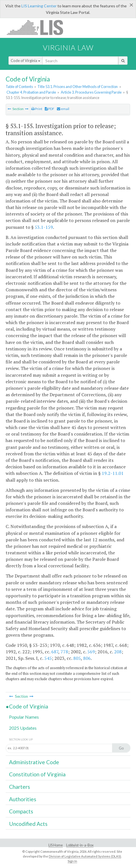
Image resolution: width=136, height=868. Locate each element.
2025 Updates (23, 728)
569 (91, 652)
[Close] (131, 5)
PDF (50, 109)
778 (64, 652)
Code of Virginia (25, 61)
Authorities (23, 799)
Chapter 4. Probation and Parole (31, 92)
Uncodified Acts (28, 824)
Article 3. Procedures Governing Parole (91, 92)
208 (118, 652)
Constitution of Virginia (37, 774)
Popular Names (24, 717)
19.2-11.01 (113, 473)
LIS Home (56, 845)
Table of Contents (19, 87)
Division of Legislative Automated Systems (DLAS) (85, 856)
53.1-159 (44, 227)
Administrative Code (34, 762)
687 (55, 652)
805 (77, 658)
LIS (38, 27)
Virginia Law (68, 48)
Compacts (21, 811)
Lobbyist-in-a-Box (80, 845)
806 (87, 658)
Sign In (72, 861)
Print (37, 109)
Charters (20, 787)
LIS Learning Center (39, 6)
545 (48, 658)
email (63, 109)
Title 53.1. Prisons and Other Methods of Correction (78, 87)
